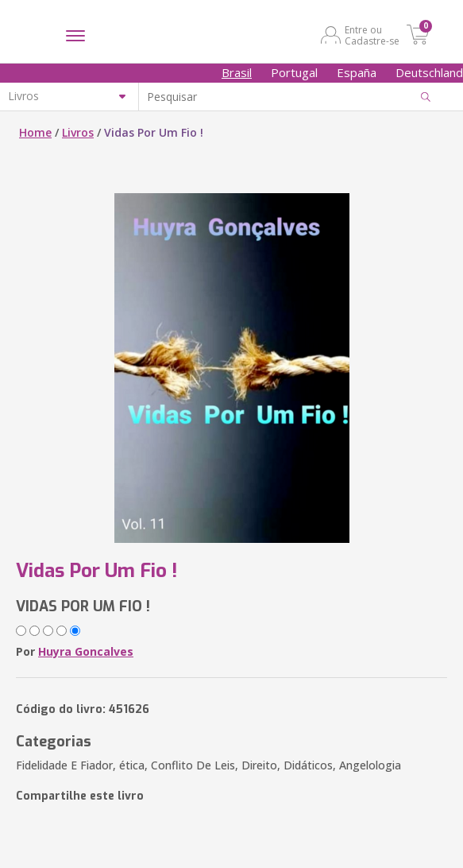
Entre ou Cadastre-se (372, 35)
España (357, 72)
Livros (78, 132)
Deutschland (429, 72)
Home (35, 132)
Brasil (237, 72)
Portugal (294, 72)
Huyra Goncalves (86, 651)
